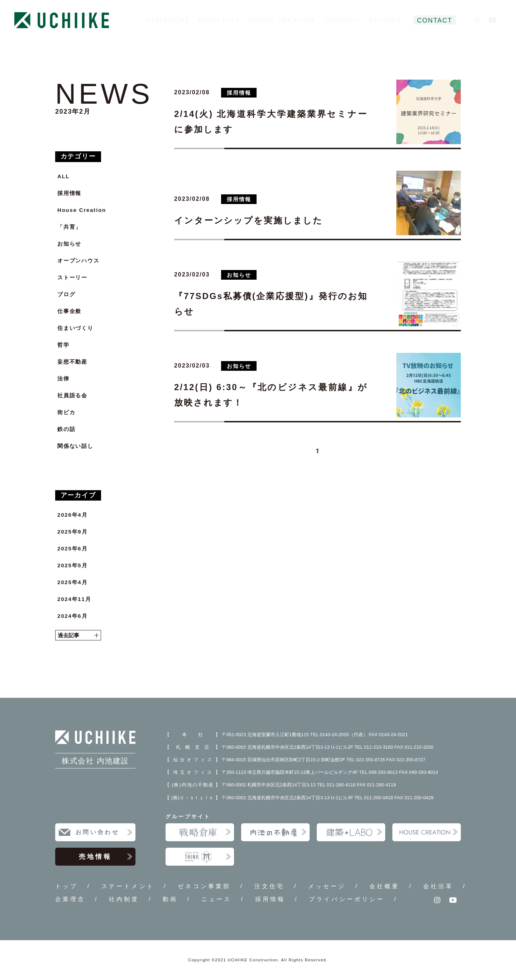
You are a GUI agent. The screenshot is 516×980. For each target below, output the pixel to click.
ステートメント (128, 886)
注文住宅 (269, 886)
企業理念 (70, 899)
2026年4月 (72, 515)
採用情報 (69, 193)
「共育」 (69, 227)
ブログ (66, 294)
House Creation (82, 210)
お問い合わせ (104, 832)
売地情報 (106, 857)
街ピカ (66, 412)
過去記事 (78, 635)
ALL (64, 176)
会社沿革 (438, 886)
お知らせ (69, 244)
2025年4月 (72, 582)
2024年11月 (74, 599)
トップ (66, 886)
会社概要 (384, 886)
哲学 (63, 345)
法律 (63, 378)
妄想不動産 (72, 362)
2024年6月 (72, 616)
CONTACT (435, 20)
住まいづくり (75, 328)
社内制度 (124, 899)
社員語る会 (72, 395)
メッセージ (327, 886)
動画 (170, 899)
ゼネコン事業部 (204, 886)
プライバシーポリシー (347, 899)
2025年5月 (72, 565)
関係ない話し (75, 446)
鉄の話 (66, 429)
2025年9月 (72, 532)
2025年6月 (72, 548)
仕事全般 (69, 311)
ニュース (216, 899)
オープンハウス (78, 261)
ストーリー (72, 277)
